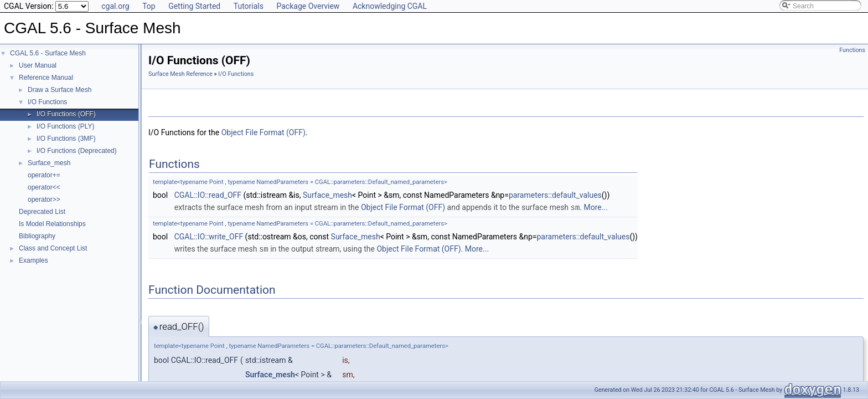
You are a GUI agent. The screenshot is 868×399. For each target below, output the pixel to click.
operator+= (44, 175)
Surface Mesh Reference (180, 74)
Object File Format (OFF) (263, 132)
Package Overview (308, 6)
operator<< (44, 187)
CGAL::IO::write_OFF (209, 236)
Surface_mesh (49, 163)
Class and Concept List (53, 248)
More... (596, 207)
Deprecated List (42, 212)
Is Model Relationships (52, 224)
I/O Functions (47, 102)
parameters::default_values (555, 195)
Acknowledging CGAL (390, 6)
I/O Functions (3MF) (66, 139)
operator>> (44, 199)
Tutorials (249, 6)
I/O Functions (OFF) (66, 114)
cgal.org (115, 6)
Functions (852, 50)
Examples (33, 260)
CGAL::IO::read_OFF (208, 195)
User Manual (38, 65)
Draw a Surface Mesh (60, 90)
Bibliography (37, 236)
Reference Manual (46, 78)
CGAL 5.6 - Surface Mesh (48, 53)
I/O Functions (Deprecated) (77, 151)
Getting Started (194, 6)
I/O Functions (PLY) (65, 126)
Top (149, 6)
